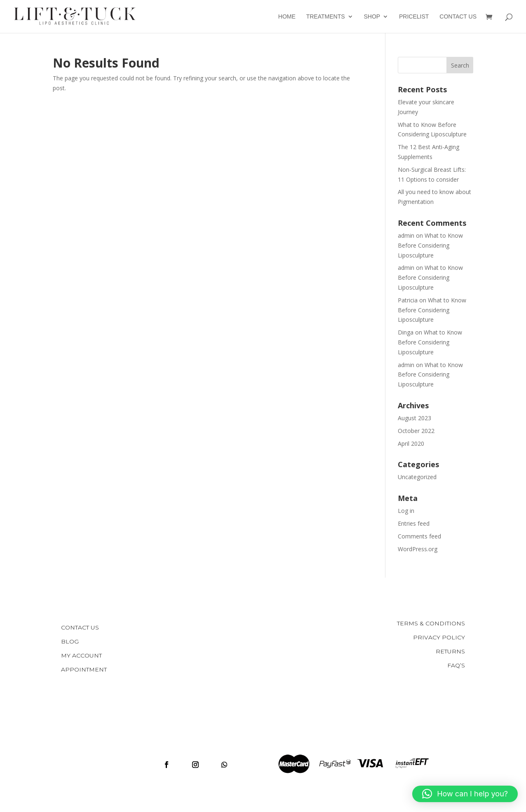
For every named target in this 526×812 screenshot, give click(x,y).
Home (287, 17)
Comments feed (419, 536)
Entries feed (414, 523)
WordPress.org (418, 549)
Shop (372, 17)
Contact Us (458, 17)
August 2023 (414, 418)
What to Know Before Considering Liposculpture (430, 245)
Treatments (326, 17)
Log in (406, 511)
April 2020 (411, 443)
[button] (465, 794)
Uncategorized (417, 477)
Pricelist (414, 17)
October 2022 (416, 431)
